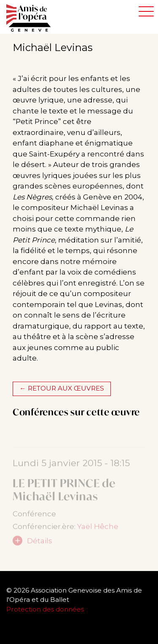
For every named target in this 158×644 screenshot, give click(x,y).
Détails (40, 543)
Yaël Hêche (98, 528)
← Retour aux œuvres (62, 388)
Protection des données (46, 609)
